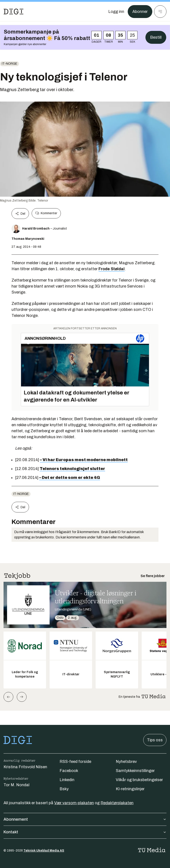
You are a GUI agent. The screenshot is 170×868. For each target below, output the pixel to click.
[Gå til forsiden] (14, 12)
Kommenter (46, 213)
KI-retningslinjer (130, 789)
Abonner (140, 12)
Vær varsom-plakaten (74, 803)
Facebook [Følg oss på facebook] (69, 771)
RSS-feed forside (75, 762)
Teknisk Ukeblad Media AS (44, 851)
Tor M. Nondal (16, 785)
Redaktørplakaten (117, 803)
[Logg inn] (116, 12)
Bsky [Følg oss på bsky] (64, 789)
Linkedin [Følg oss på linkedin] (67, 780)
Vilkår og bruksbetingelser (139, 780)
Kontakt (85, 832)
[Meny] (160, 12)
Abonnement (85, 819)
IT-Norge (10, 64)
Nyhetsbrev (126, 762)
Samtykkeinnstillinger (135, 771)
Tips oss (155, 740)
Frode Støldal (112, 269)
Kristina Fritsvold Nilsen (25, 767)
